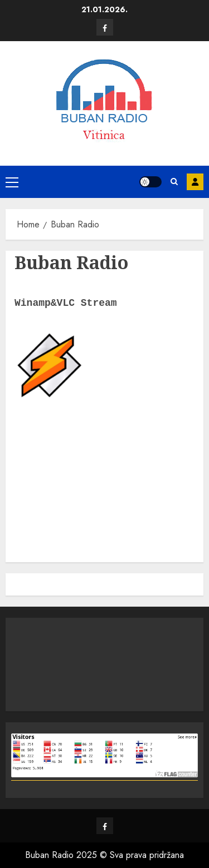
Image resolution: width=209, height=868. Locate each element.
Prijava (195, 182)
